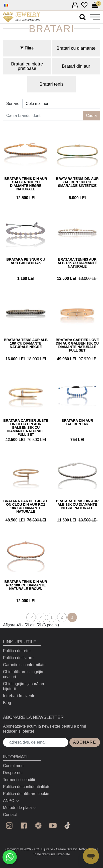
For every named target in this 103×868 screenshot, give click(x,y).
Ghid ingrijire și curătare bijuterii (24, 686)
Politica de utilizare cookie (26, 794)
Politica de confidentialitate (27, 787)
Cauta (91, 116)
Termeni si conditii (19, 780)
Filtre (27, 48)
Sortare (13, 104)
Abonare (85, 742)
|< (31, 617)
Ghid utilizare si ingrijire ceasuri (24, 674)
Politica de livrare (18, 658)
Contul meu (13, 766)
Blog (7, 703)
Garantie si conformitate (24, 665)
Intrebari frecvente (19, 696)
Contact (10, 815)
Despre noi (13, 773)
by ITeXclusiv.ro (85, 849)
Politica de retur (17, 651)
